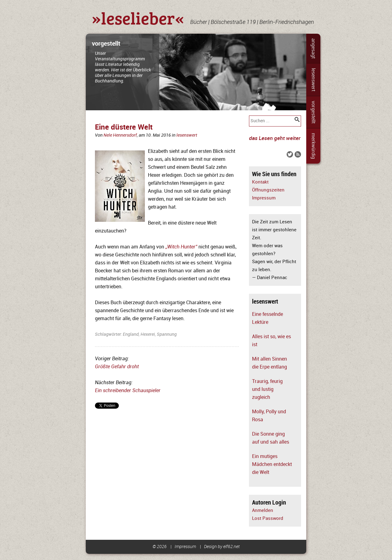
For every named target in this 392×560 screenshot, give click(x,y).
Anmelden (263, 511)
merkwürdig (313, 146)
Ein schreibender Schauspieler (128, 391)
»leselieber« (138, 18)
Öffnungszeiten (268, 190)
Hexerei (148, 334)
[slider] (196, 72)
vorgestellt (313, 112)
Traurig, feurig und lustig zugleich (267, 389)
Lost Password (268, 518)
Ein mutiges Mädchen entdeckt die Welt (272, 464)
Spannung (167, 334)
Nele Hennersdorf (120, 135)
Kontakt (260, 182)
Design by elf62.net (222, 547)
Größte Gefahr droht (117, 367)
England (131, 334)
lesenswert (313, 80)
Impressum (264, 198)
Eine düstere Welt (124, 127)
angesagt (313, 48)
